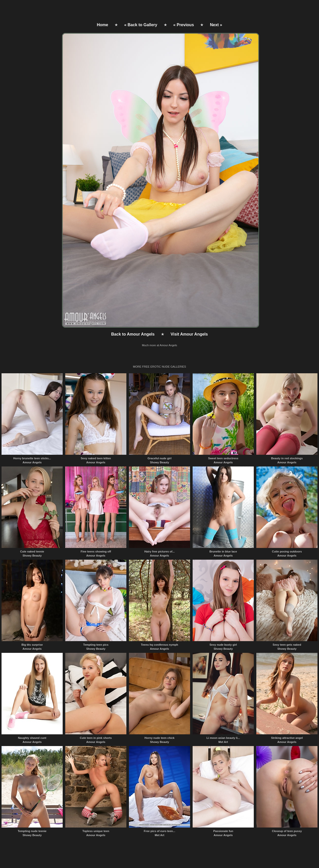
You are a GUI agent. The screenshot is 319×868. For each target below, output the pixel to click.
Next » (216, 25)
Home (102, 25)
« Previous (184, 25)
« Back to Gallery (141, 25)
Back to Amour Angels (133, 334)
